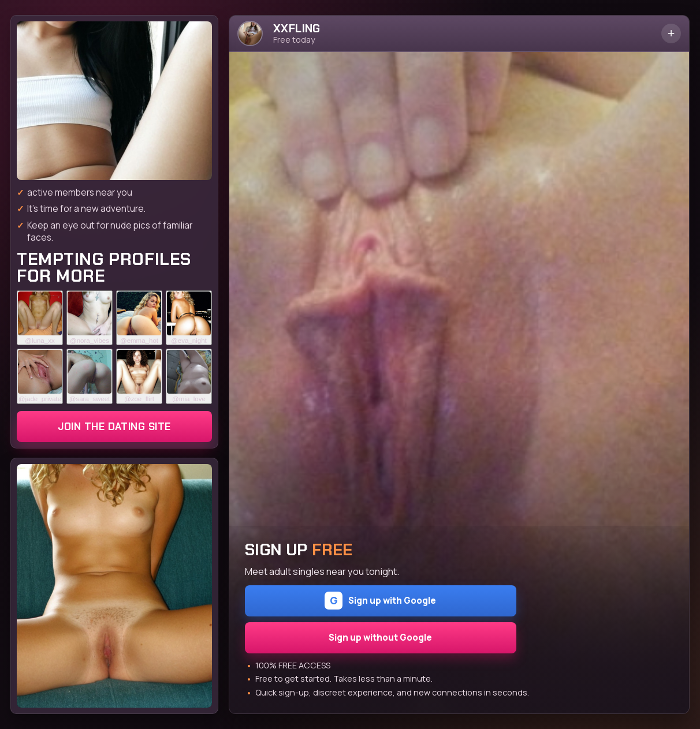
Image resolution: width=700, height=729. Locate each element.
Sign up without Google (380, 638)
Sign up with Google (380, 601)
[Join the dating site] (114, 101)
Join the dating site (114, 427)
